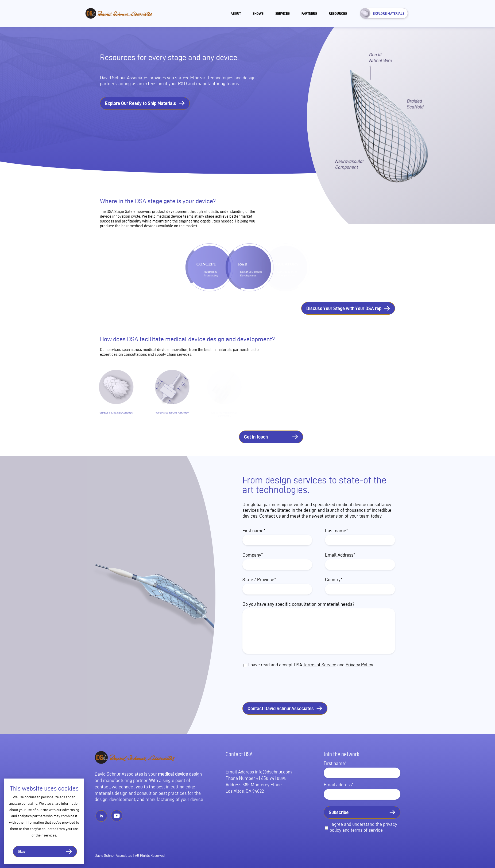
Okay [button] (22, 851)
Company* (253, 555)
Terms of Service (320, 665)
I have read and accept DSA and (311, 665)
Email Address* (340, 555)
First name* (254, 531)
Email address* (339, 785)
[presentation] (289, 685)
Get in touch (256, 437)
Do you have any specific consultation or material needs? (298, 604)
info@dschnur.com (273, 772)
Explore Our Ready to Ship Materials (141, 103)
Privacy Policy (359, 665)
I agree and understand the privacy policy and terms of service (363, 827)
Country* (334, 579)
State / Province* (259, 579)
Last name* (337, 531)
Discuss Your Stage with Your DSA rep (344, 308)
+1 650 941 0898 (271, 778)
